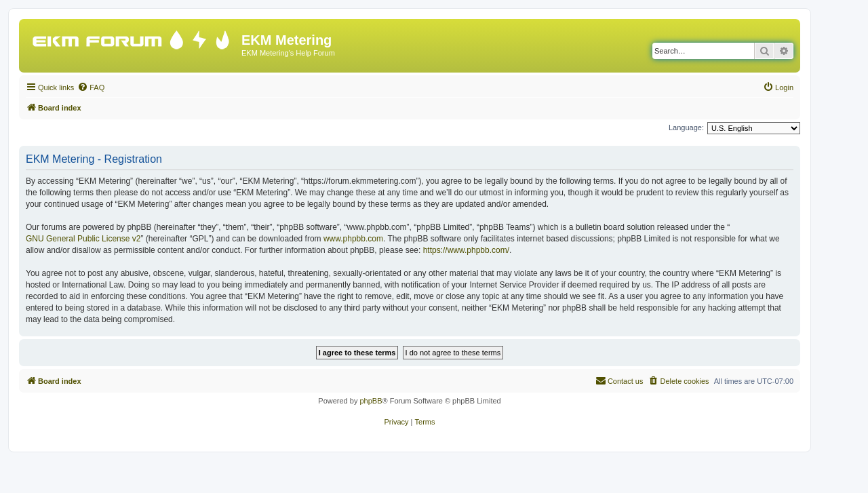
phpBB (371, 401)
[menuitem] (91, 87)
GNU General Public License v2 (83, 239)
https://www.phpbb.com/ (466, 250)
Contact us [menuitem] (619, 380)
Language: (686, 127)
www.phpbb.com (353, 239)
